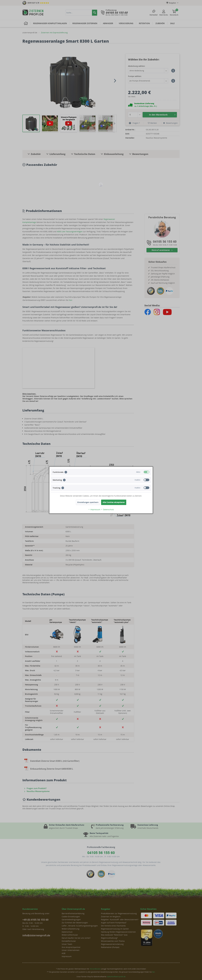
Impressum (94, 509)
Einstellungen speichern (88, 502)
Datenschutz (107, 509)
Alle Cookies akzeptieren (114, 502)
